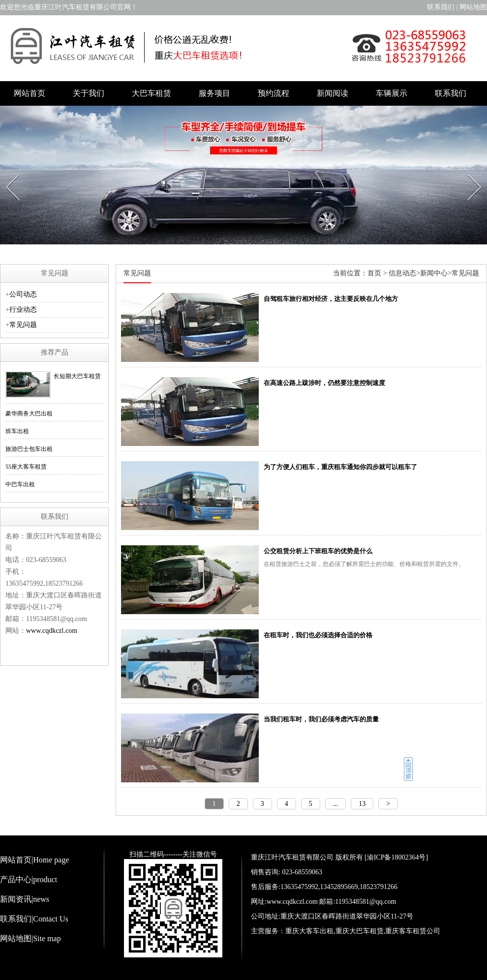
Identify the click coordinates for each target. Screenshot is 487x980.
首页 (374, 273)
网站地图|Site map (30, 938)
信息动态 (402, 273)
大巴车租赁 (152, 93)
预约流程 (274, 93)
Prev (7, 172)
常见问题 (23, 325)
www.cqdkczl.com (52, 631)
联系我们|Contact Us (34, 919)
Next (470, 172)
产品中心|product (29, 879)
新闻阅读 (333, 93)
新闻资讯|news (25, 899)
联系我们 (441, 7)
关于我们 (89, 93)
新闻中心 (434, 273)
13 (362, 804)
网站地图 (473, 7)
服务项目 (214, 93)
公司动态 (23, 294)
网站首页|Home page (35, 860)
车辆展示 (392, 93)
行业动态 (23, 310)
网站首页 (30, 93)
